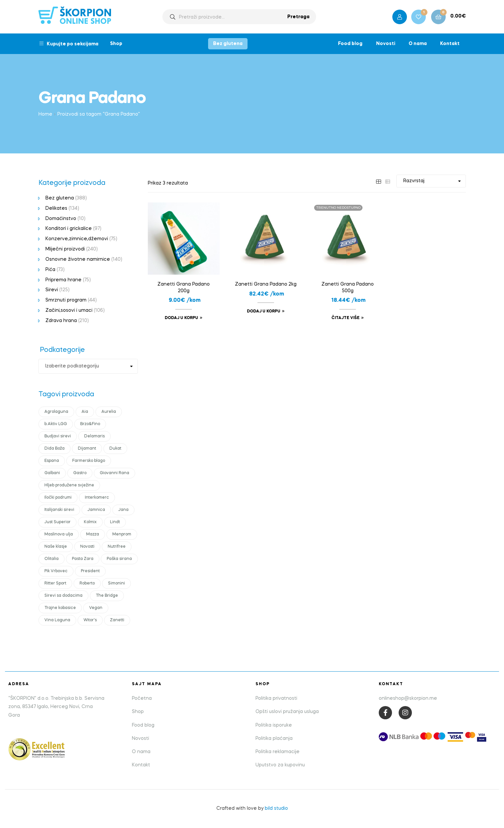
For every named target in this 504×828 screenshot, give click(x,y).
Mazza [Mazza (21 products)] (93, 534)
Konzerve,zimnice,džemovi (77, 239)
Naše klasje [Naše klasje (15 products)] (56, 547)
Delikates (56, 208)
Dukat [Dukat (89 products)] (115, 449)
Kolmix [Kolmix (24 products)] (90, 522)
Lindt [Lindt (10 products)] (115, 522)
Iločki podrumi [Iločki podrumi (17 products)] (58, 498)
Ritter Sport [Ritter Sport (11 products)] (55, 583)
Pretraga (298, 17)
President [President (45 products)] (90, 571)
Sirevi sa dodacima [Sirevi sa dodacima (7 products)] (63, 596)
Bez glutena (228, 44)
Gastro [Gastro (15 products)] (80, 473)
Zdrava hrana (61, 321)
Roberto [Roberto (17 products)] (87, 583)
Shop (116, 44)
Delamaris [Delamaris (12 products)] (94, 436)
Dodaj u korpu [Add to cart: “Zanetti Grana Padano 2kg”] (264, 311)
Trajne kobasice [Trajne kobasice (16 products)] (60, 608)
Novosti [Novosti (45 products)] (87, 547)
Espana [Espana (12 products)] (52, 461)
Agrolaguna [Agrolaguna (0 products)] (56, 412)
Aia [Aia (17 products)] (85, 412)
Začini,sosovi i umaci (69, 310)
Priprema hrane (63, 280)
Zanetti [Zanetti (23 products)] (117, 620)
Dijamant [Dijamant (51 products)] (87, 449)
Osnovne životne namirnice (78, 259)
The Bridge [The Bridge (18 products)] (107, 596)
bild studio (276, 808)
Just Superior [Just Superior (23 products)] (57, 522)
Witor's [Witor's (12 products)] (90, 620)
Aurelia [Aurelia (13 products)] (109, 412)
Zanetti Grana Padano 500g (348, 288)
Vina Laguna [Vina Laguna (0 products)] (57, 620)
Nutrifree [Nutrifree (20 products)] (117, 547)
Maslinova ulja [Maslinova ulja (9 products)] (59, 534)
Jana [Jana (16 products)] (123, 510)
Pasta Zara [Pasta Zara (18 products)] (83, 559)
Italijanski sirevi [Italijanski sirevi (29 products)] (59, 510)
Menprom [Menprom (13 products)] (122, 534)
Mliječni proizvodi (65, 249)
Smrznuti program (66, 300)
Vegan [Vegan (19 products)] (96, 608)
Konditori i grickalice (69, 229)
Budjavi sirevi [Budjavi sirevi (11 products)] (58, 436)
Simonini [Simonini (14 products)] (116, 583)
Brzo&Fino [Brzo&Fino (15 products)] (90, 424)
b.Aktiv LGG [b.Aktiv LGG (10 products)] (56, 424)
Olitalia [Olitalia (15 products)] (52, 559)
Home (45, 114)
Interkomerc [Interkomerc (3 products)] (97, 498)
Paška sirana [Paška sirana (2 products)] (119, 559)
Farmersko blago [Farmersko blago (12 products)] (89, 461)
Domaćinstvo (61, 219)
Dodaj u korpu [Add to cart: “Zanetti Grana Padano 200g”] (181, 318)
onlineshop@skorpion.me (408, 698)
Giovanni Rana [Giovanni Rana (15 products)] (114, 473)
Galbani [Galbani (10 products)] (52, 473)
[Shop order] (431, 181)
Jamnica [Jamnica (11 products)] (96, 510)
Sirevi (52, 290)
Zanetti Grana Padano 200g (184, 288)
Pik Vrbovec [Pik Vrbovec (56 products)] (56, 571)
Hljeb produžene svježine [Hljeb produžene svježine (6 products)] (69, 485)
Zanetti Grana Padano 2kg (266, 284)
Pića (50, 270)
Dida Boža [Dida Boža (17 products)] (55, 449)
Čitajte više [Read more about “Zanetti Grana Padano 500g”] (345, 318)
